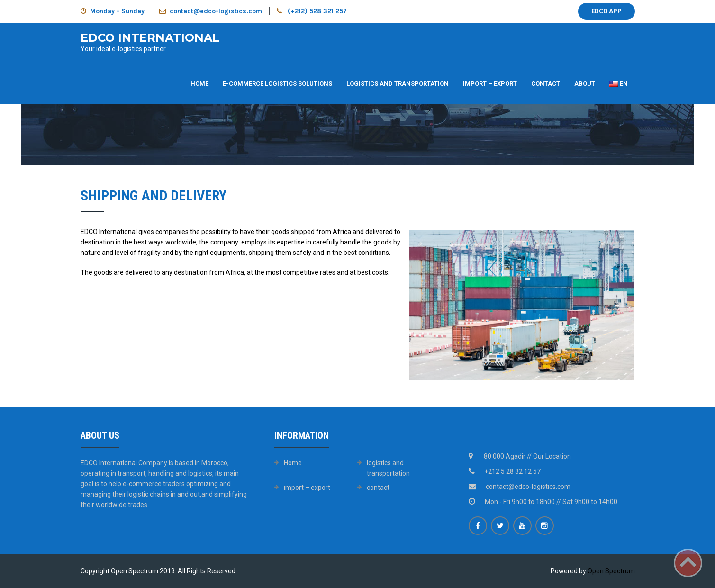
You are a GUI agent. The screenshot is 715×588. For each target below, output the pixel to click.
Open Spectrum (611, 571)
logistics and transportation (388, 468)
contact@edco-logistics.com (211, 11)
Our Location (552, 456)
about (585, 84)
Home (199, 84)
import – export (490, 84)
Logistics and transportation (398, 84)
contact (546, 84)
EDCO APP (606, 11)
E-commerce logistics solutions (277, 84)
